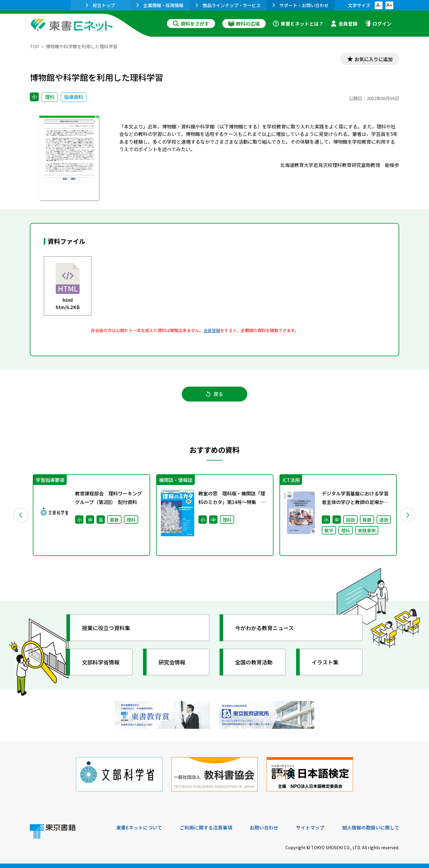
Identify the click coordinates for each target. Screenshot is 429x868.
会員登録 (344, 24)
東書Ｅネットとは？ (298, 24)
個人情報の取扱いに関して (371, 827)
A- (379, 5)
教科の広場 (244, 24)
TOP (34, 46)
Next (408, 515)
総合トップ (100, 5)
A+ (389, 5)
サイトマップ (310, 827)
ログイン (378, 24)
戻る (214, 394)
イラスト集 (325, 662)
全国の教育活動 (254, 662)
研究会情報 (172, 662)
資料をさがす (191, 24)
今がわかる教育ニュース (264, 628)
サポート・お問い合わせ (301, 5)
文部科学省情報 (101, 662)
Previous (21, 515)
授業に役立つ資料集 (106, 628)
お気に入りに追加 (374, 59)
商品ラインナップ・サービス (228, 5)
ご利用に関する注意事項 (206, 827)
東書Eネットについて (139, 827)
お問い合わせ (264, 827)
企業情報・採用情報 (160, 5)
